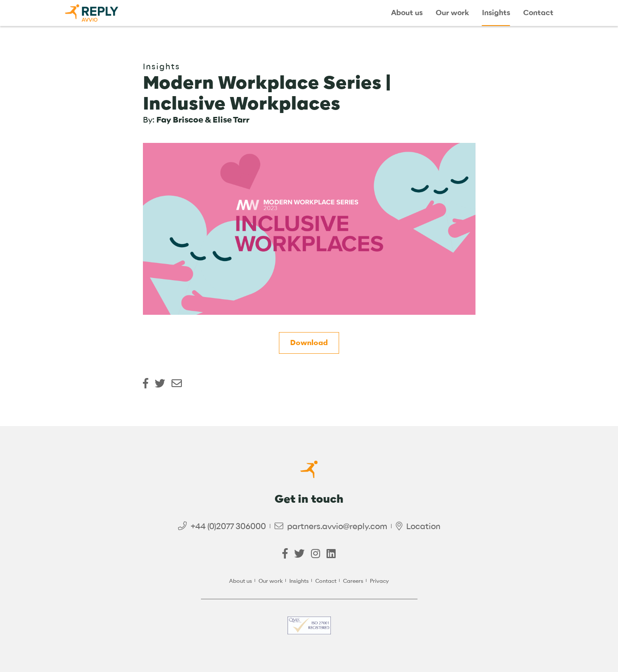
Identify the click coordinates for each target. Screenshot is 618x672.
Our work (452, 13)
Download (309, 343)
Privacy (379, 581)
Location (423, 526)
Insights (496, 13)
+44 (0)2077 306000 (228, 526)
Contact (538, 13)
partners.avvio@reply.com (337, 526)
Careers (353, 581)
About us (407, 13)
